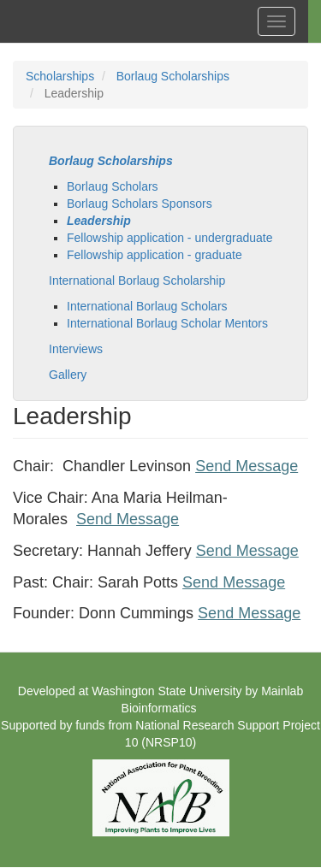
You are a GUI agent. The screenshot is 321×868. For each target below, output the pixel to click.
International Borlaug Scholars (147, 306)
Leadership (99, 221)
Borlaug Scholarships (173, 76)
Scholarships (60, 76)
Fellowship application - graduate (155, 255)
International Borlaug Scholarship (137, 280)
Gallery (68, 375)
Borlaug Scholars (113, 186)
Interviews (76, 349)
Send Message (247, 466)
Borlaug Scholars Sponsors (140, 204)
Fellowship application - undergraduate (169, 238)
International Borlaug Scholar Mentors (167, 323)
